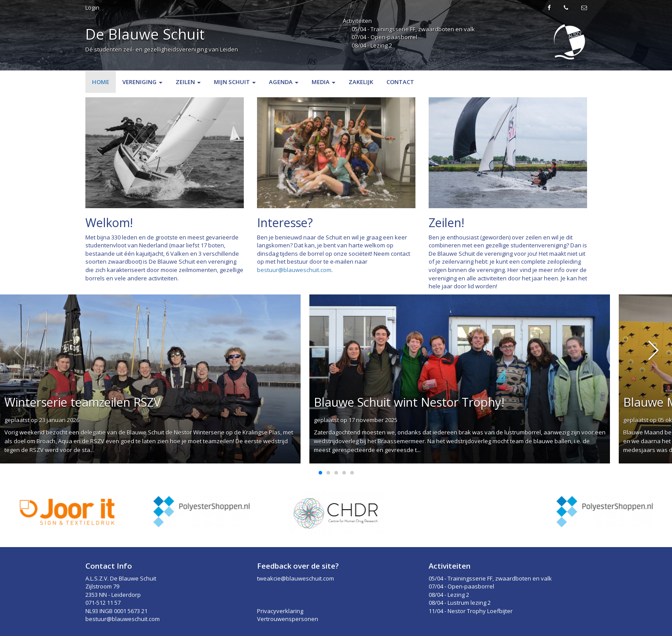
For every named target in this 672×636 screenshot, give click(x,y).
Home (101, 82)
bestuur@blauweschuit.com (294, 270)
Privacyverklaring (280, 611)
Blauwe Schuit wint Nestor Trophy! (409, 402)
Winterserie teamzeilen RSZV (83, 402)
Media (323, 82)
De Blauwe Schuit (145, 34)
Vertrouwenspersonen (288, 619)
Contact (400, 82)
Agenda (284, 82)
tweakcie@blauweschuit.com (296, 578)
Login (92, 7)
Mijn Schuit (235, 82)
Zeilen (188, 82)
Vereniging (142, 82)
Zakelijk (361, 82)
